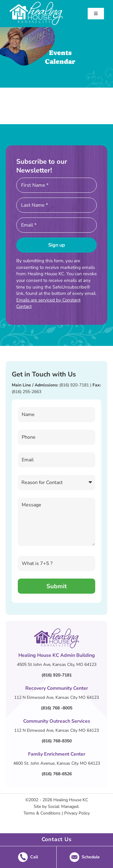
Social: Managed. (64, 807)
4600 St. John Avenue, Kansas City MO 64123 (57, 763)
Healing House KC (71, 800)
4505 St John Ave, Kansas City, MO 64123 (57, 665)
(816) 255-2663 (27, 392)
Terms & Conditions (42, 813)
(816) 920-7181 (74, 385)
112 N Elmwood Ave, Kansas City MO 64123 (56, 697)
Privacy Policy (77, 813)
